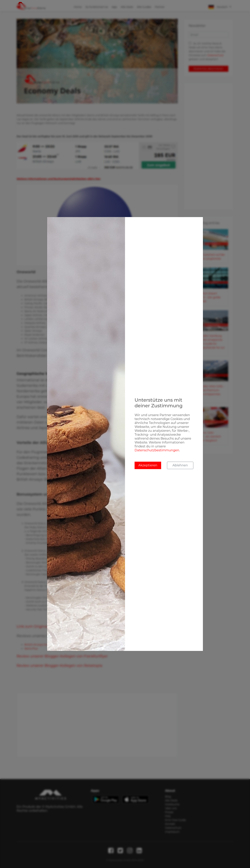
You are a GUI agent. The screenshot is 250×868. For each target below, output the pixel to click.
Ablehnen (180, 465)
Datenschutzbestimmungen (157, 450)
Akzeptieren (148, 465)
